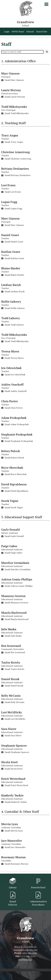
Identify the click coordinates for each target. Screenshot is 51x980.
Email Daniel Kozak (14, 686)
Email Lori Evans (13, 192)
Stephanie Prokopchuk (17, 435)
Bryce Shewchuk (12, 468)
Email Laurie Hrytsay (15, 97)
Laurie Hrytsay (11, 90)
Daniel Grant (10, 235)
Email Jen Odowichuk (15, 375)
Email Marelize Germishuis (18, 569)
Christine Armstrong (16, 152)
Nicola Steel (9, 762)
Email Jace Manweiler (15, 847)
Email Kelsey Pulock (14, 458)
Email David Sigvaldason (16, 491)
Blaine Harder (11, 268)
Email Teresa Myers (14, 358)
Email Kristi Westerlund (16, 785)
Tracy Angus (10, 135)
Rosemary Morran (13, 857)
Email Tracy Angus (14, 142)
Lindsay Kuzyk (11, 285)
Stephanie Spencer (14, 746)
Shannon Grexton (13, 596)
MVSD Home (18, 32)
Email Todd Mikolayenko (17, 113)
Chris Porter (10, 401)
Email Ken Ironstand (15, 652)
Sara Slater (9, 729)
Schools (30, 32)
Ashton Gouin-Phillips (17, 579)
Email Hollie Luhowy (15, 308)
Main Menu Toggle (46, 4)
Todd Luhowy (11, 318)
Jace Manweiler (12, 841)
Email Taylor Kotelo (14, 669)
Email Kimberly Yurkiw (16, 802)
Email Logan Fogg (13, 208)
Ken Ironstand (11, 646)
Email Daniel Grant (14, 242)
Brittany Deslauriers (15, 169)
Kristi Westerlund (13, 779)
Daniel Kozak (10, 679)
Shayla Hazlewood (14, 613)
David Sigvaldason (14, 484)
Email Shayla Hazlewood (17, 619)
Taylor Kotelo (11, 663)
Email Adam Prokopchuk (17, 424)
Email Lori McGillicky (15, 719)
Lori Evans (8, 185)
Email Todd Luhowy (14, 325)
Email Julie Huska (13, 636)
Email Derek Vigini (14, 507)
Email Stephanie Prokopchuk (19, 441)
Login (7, 32)
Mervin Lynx (10, 824)
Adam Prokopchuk (14, 418)
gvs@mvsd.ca (26, 960)
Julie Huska (9, 629)
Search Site (42, 32)
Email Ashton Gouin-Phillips (19, 586)
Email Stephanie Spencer (17, 752)
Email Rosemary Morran (16, 864)
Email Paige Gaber (13, 553)
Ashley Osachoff (12, 385)
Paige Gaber (9, 546)
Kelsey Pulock (11, 451)
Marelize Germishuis (15, 563)
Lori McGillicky (12, 712)
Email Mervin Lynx (14, 831)
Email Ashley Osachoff (16, 391)
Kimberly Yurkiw (12, 795)
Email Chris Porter (14, 408)
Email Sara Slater (13, 735)
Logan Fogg (9, 202)
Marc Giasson (10, 73)
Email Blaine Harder (14, 275)
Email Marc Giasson (14, 80)
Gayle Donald (10, 530)
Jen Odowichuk (11, 368)
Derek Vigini (10, 501)
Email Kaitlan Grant (14, 258)
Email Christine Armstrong (18, 159)
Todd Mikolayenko (14, 107)
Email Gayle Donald (14, 536)
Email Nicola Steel (14, 769)
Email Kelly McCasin (14, 702)
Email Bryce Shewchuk (16, 474)
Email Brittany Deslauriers (18, 175)
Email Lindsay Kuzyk (15, 291)
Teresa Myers (10, 351)
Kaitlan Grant (11, 252)
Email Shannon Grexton (16, 603)
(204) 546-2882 (29, 953)
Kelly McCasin (11, 696)
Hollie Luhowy (11, 302)
